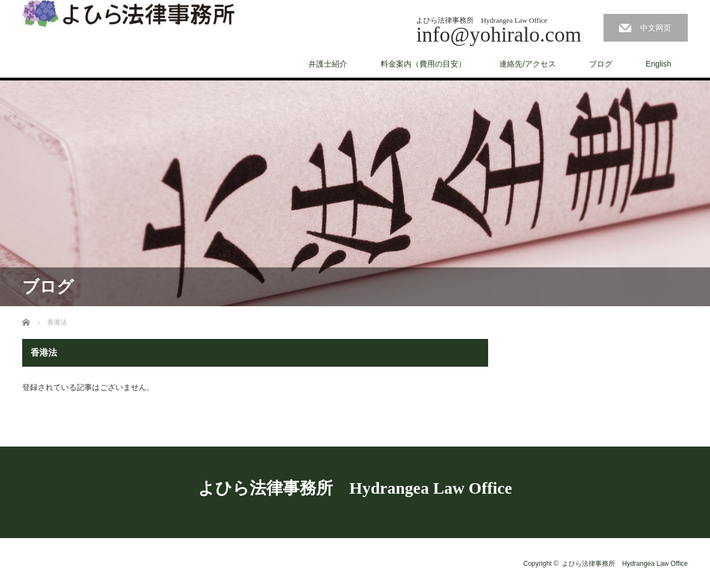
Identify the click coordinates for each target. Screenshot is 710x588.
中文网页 (656, 28)
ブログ (601, 64)
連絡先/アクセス (528, 64)
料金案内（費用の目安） (423, 64)
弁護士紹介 (328, 64)
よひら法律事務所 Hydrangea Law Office (355, 488)
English (658, 64)
